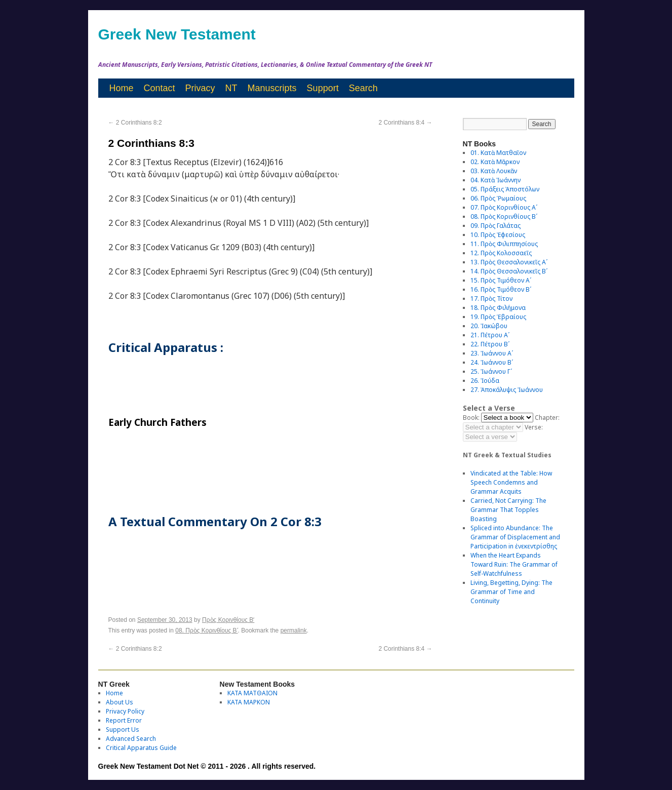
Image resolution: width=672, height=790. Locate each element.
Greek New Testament (177, 34)
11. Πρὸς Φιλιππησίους (504, 244)
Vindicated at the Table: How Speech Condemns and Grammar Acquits (511, 482)
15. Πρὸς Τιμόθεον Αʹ (501, 280)
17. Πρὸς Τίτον (491, 299)
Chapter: (547, 418)
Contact (160, 88)
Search (363, 88)
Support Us (123, 729)
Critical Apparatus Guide (141, 748)
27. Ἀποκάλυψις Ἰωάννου (507, 390)
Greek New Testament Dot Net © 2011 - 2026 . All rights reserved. (207, 766)
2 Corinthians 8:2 (135, 123)
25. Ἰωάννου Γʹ (491, 371)
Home (122, 88)
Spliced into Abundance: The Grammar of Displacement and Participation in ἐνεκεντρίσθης (515, 537)
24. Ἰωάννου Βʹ (492, 362)
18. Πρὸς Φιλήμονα (498, 308)
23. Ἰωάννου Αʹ (492, 353)
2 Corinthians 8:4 (405, 123)
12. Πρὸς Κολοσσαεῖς (501, 253)
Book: (471, 418)
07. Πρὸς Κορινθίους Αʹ (504, 207)
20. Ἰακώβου (489, 326)
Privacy (200, 88)
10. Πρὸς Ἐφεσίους (498, 235)
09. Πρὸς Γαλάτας (496, 226)
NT (231, 88)
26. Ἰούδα (485, 381)
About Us (120, 702)
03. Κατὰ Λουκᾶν (494, 171)
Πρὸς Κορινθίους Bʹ (228, 620)
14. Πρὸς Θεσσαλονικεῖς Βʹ (509, 271)
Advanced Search (131, 739)
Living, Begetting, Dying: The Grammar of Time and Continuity (511, 592)
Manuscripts (272, 88)
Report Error (124, 720)
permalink (294, 630)
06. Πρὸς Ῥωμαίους (498, 198)
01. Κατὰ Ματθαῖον (498, 153)
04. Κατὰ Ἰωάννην (496, 180)
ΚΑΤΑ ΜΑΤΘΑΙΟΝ (252, 693)
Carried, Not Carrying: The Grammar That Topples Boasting (508, 510)
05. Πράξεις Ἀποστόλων (505, 189)
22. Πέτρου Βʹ (490, 344)
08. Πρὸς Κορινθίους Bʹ (206, 630)
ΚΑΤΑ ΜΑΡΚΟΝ (249, 702)
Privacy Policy (125, 711)
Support (323, 88)
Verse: (534, 427)
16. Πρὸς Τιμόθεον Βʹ (501, 289)
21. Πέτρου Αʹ (490, 335)
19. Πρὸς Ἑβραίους (498, 317)
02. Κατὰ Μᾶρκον (495, 162)
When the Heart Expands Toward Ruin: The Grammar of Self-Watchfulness (514, 564)
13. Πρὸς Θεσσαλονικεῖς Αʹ (509, 262)
